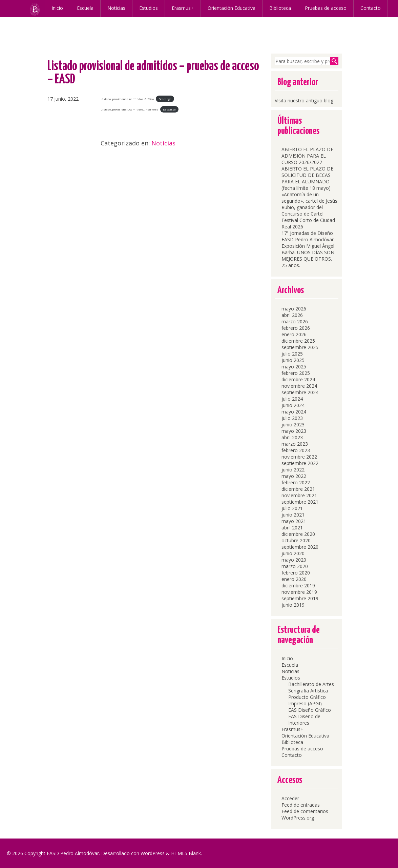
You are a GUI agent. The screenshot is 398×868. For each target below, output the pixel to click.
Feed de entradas (301, 805)
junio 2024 (293, 405)
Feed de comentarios (305, 811)
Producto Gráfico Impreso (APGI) (307, 700)
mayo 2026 (294, 309)
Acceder (290, 798)
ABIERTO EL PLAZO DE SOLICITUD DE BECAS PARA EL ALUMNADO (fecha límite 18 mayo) (307, 178)
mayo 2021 (294, 521)
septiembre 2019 (300, 598)
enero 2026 (294, 334)
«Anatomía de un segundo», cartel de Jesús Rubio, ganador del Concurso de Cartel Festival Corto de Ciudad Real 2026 (309, 210)
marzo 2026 (295, 321)
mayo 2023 (294, 431)
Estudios (146, 8)
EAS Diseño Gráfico (310, 710)
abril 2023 (292, 437)
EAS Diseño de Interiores (304, 720)
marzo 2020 (295, 566)
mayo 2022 (294, 476)
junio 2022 (293, 470)
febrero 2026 (296, 328)
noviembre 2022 (299, 457)
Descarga (165, 99)
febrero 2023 (296, 450)
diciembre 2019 (298, 586)
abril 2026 (292, 315)
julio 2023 (292, 418)
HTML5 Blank (186, 853)
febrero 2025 (296, 373)
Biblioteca (278, 8)
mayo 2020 (294, 560)
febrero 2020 (296, 573)
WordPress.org (298, 818)
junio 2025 (293, 360)
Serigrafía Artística (308, 691)
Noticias (114, 8)
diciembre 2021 (298, 489)
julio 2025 (292, 354)
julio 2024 (292, 399)
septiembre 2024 (300, 392)
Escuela (83, 8)
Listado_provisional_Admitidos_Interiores (129, 109)
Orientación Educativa (229, 8)
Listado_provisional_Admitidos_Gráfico (127, 99)
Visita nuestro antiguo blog (304, 100)
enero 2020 (294, 579)
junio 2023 (293, 425)
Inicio (55, 8)
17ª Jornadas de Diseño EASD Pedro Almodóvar (308, 236)
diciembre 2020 (298, 534)
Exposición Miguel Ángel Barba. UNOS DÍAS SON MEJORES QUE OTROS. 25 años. (308, 256)
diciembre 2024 (298, 379)
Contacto (368, 8)
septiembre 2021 (300, 502)
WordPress (153, 853)
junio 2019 (293, 605)
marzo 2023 (295, 444)
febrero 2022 (296, 482)
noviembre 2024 (299, 386)
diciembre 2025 (298, 341)
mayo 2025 (294, 367)
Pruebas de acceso (323, 8)
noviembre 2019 (299, 592)
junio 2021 (293, 515)
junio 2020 (293, 553)
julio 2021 (292, 508)
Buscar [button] (334, 61)
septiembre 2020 (300, 547)
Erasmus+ (180, 8)
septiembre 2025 (300, 347)
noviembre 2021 (299, 495)
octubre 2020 (296, 540)
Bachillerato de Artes (311, 684)
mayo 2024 (294, 412)
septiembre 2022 (300, 463)
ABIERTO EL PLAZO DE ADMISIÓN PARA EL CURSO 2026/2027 (307, 156)
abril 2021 (292, 528)
